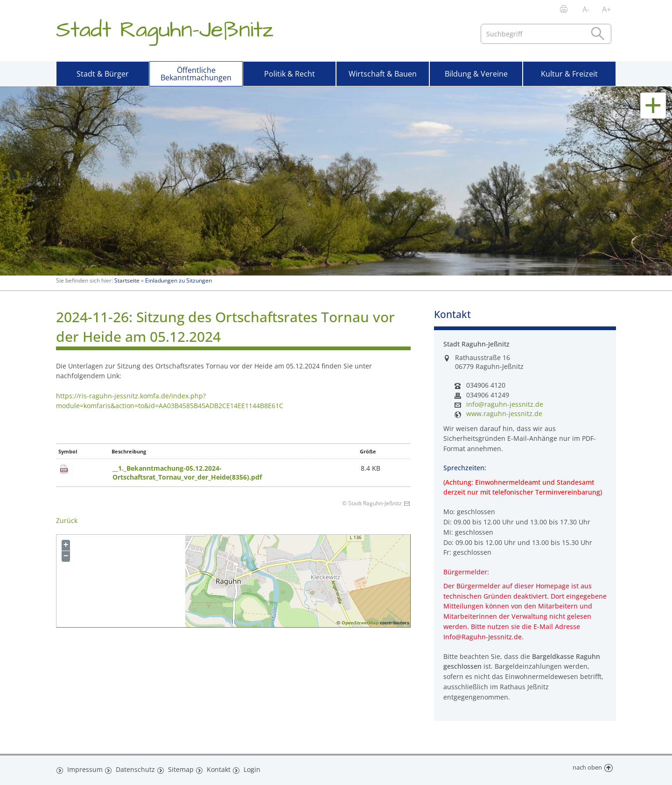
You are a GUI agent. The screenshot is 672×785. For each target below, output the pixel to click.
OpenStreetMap (360, 622)
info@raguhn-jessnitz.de (505, 404)
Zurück (67, 520)
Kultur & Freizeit (569, 74)
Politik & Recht (290, 74)
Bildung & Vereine (476, 74)
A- (586, 9)
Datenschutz (133, 768)
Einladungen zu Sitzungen (178, 280)
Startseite (127, 280)
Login (251, 768)
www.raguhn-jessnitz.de (504, 414)
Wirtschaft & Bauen (383, 74)
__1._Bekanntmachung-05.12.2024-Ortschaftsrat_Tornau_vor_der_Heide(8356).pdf (187, 473)
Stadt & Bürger (103, 74)
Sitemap (177, 768)
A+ (606, 9)
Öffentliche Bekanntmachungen (196, 74)
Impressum (83, 768)
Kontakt (216, 768)
